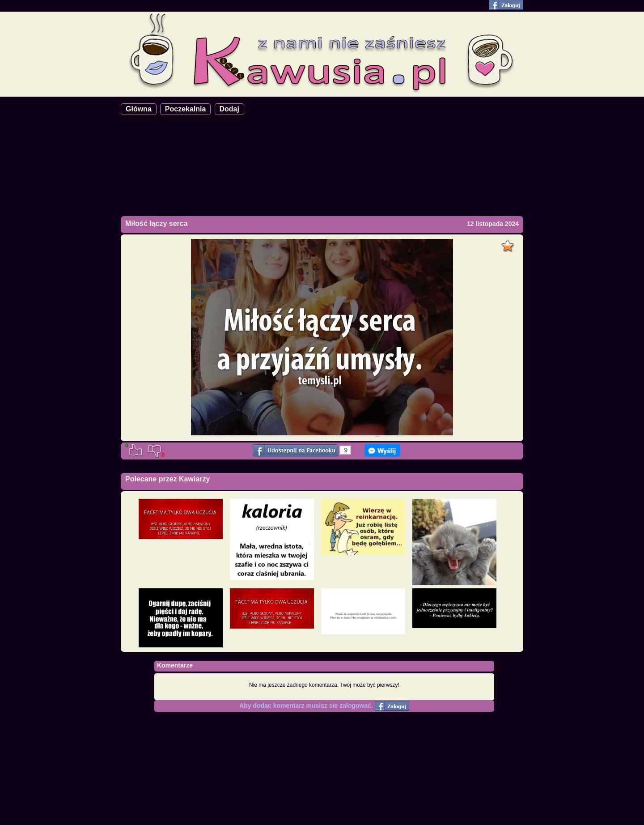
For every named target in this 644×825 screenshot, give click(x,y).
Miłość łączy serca (157, 223)
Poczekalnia (186, 109)
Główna (139, 109)
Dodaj (229, 109)
